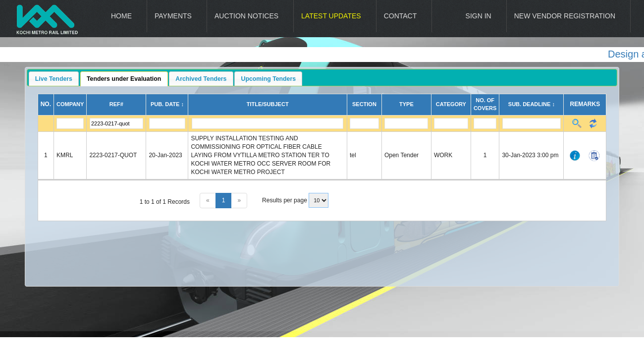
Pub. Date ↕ (167, 104)
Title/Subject (268, 104)
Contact (401, 16)
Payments (173, 16)
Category (451, 104)
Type (406, 104)
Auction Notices (246, 16)
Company (70, 104)
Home (121, 16)
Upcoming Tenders (269, 79)
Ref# (116, 104)
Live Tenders (54, 79)
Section (364, 104)
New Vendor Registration (565, 16)
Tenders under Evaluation (124, 79)
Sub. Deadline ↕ (532, 104)
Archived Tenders (201, 79)
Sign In (479, 16)
